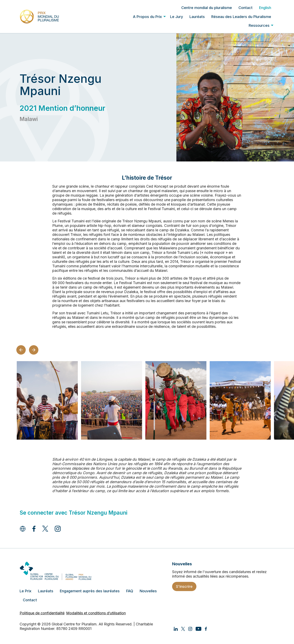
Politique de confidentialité (42, 613)
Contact (246, 8)
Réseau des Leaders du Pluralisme (241, 17)
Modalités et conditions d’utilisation (96, 613)
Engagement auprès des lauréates (90, 591)
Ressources (259, 25)
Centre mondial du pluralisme (207, 8)
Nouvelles (148, 591)
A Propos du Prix (147, 17)
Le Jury (177, 17)
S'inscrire (184, 586)
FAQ (130, 591)
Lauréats (197, 17)
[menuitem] (207, 8)
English (265, 8)
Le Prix (26, 591)
